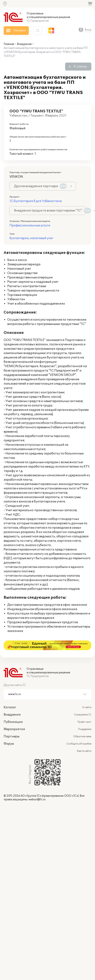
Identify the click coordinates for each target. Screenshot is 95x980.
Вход (88, 30)
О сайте (87, 698)
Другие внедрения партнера (40, 186)
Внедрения (24, 44)
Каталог (10, 698)
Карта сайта (84, 741)
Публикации (13, 712)
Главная (9, 44)
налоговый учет (42, 238)
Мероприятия (14, 720)
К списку (80, 67)
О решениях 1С (83, 705)
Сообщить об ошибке (79, 734)
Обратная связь (82, 727)
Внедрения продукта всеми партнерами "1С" (50, 211)
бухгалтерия (19, 238)
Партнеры (12, 727)
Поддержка (85, 720)
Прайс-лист (84, 712)
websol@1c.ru (37, 790)
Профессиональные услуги (30, 225)
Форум (9, 734)
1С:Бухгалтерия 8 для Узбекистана (36, 201)
